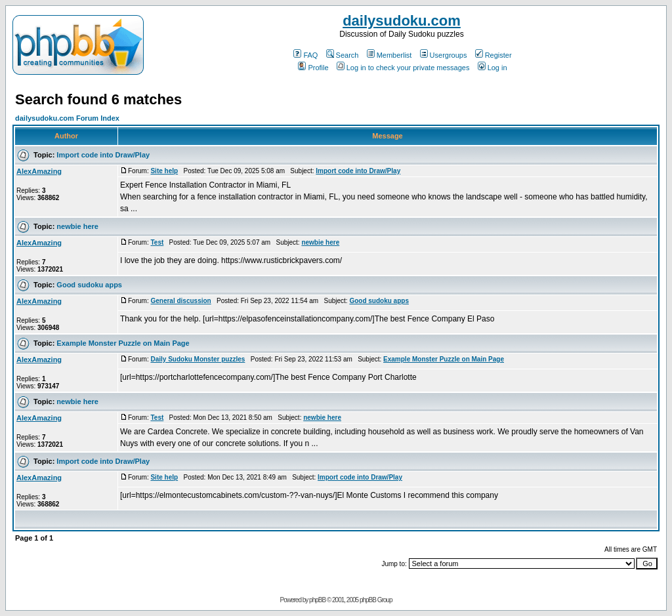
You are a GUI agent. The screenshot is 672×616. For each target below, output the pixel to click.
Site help (164, 171)
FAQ (305, 55)
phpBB (317, 600)
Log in (493, 68)
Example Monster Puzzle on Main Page (123, 343)
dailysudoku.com (402, 21)
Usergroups (444, 55)
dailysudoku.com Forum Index (67, 118)
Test (157, 242)
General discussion (180, 301)
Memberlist (389, 55)
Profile (313, 68)
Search (343, 55)
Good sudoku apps (89, 285)
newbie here (77, 226)
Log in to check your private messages (403, 68)
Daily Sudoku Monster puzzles (198, 359)
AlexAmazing (39, 171)
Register (493, 55)
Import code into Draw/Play (103, 155)
